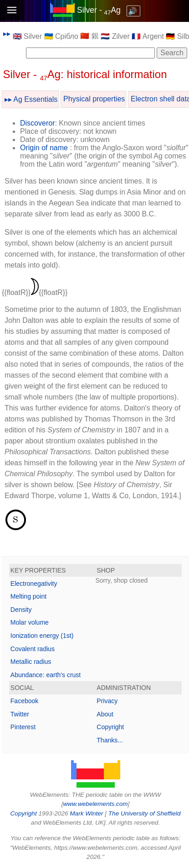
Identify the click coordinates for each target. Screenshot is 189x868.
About (105, 714)
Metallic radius (31, 662)
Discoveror (37, 123)
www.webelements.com (95, 804)
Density (21, 610)
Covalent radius (33, 649)
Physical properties (94, 99)
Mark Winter (86, 813)
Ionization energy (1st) (42, 636)
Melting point (28, 596)
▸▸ (7, 34)
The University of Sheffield (145, 813)
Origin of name (44, 148)
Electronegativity (34, 584)
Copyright (110, 727)
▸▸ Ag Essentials (31, 99)
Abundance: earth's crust (46, 675)
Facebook (24, 701)
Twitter (20, 714)
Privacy (107, 701)
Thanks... (110, 740)
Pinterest (23, 727)
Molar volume (30, 622)
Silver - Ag (99, 10)
